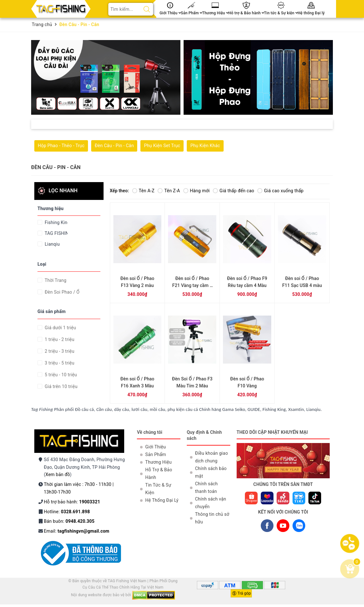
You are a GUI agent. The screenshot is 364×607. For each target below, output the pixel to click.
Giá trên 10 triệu (61, 386)
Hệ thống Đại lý (311, 13)
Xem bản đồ (58, 474)
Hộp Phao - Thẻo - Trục (61, 146)
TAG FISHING (56, 233)
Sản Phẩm (191, 13)
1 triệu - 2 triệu (59, 339)
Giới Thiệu (170, 13)
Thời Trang (55, 280)
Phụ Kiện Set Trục (162, 146)
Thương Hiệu (215, 13)
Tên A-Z (143, 191)
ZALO (299, 527)
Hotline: (67, 512)
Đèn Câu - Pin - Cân (114, 146)
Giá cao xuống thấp (280, 191)
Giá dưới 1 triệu (60, 328)
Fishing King (56, 222)
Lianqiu (52, 244)
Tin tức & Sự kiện (281, 13)
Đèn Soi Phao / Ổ (61, 292)
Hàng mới (196, 191)
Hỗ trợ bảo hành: (72, 502)
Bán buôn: (69, 521)
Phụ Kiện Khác (205, 146)
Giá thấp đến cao (233, 191)
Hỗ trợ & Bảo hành (246, 13)
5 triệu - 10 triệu (60, 375)
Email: (77, 531)
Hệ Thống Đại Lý (162, 500)
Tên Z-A (169, 191)
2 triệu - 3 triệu (59, 351)
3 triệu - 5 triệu (59, 363)
